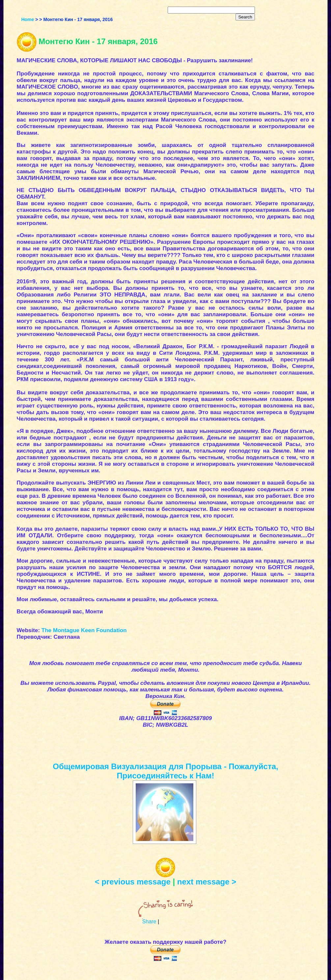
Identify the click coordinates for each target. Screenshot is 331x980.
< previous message (133, 882)
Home (28, 19)
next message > (207, 882)
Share (149, 922)
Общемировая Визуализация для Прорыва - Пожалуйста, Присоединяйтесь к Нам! (165, 771)
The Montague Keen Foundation (84, 630)
